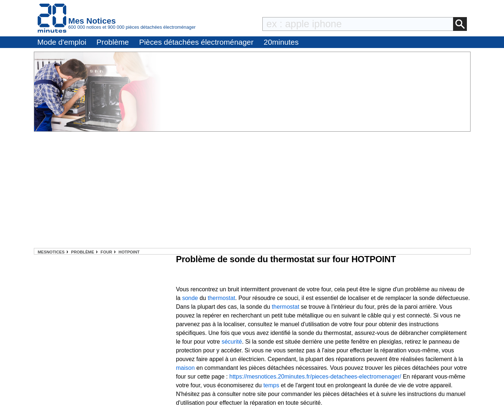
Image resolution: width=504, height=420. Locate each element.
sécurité (232, 342)
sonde (190, 298)
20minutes (281, 42)
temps (271, 385)
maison (186, 368)
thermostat (222, 298)
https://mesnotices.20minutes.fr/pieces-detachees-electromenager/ (315, 377)
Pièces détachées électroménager (196, 42)
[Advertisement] (252, 190)
